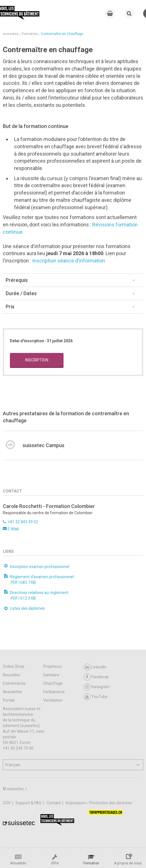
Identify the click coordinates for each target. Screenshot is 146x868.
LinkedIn (95, 667)
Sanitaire (51, 675)
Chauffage (53, 683)
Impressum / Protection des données (99, 803)
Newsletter (13, 692)
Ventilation (53, 700)
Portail (9, 700)
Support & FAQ (29, 803)
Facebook (96, 677)
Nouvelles (11, 675)
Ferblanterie (54, 692)
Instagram (97, 687)
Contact (54, 803)
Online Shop (14, 666)
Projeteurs (53, 666)
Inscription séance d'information (69, 261)
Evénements (14, 683)
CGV (7, 803)
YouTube (96, 697)
